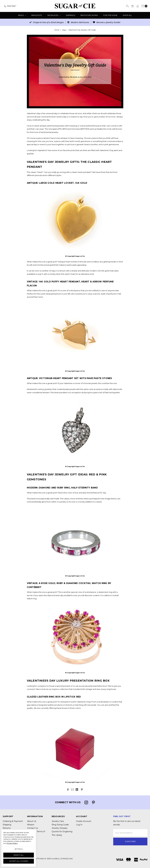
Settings (19, 849)
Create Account (84, 821)
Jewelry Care (58, 821)
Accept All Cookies (19, 861)
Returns (7, 828)
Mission (31, 825)
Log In (79, 825)
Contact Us (33, 828)
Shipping (7, 825)
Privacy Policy (12, 843)
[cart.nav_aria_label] (144, 6)
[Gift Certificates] (132, 6)
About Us (32, 821)
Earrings (71, 15)
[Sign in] (137, 6)
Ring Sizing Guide (60, 825)
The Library (57, 835)
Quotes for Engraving (62, 831)
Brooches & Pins (89, 15)
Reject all (19, 855)
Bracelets (37, 15)
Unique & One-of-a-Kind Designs (47, 22)
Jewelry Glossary (60, 828)
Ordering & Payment (13, 821)
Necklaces (54, 15)
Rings (22, 15)
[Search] (127, 6)
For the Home (110, 15)
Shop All (127, 15)
